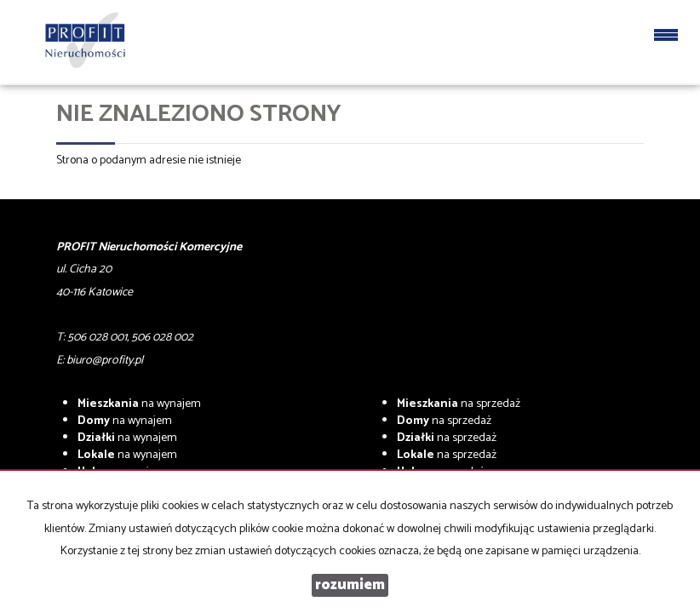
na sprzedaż (459, 404)
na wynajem (139, 404)
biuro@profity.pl (105, 361)
